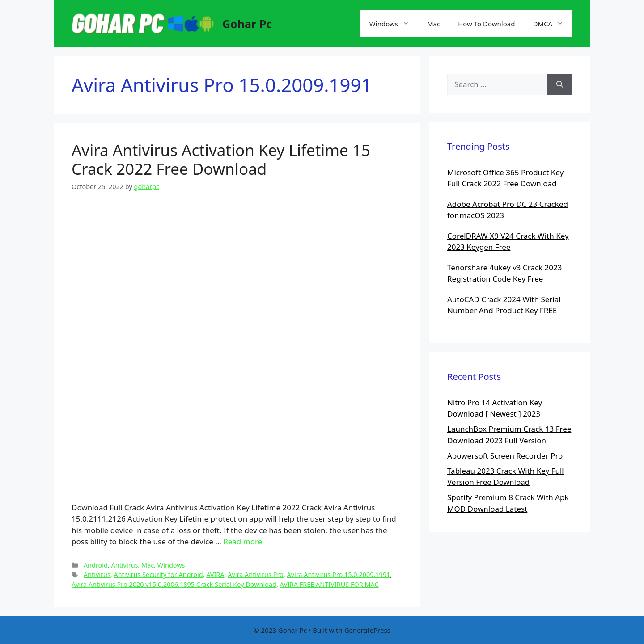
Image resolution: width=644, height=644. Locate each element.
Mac (434, 24)
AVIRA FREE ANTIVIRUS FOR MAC (329, 584)
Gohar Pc (247, 24)
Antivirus (125, 565)
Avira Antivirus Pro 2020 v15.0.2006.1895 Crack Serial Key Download (174, 584)
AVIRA (215, 575)
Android (96, 565)
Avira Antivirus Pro (256, 575)
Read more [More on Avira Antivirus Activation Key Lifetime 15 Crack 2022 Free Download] (243, 541)
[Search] (560, 84)
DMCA (553, 24)
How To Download (486, 24)
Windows (394, 24)
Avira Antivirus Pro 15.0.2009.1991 (338, 575)
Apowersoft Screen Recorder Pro (505, 456)
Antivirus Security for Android (158, 575)
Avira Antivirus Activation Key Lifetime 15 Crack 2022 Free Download (221, 159)
